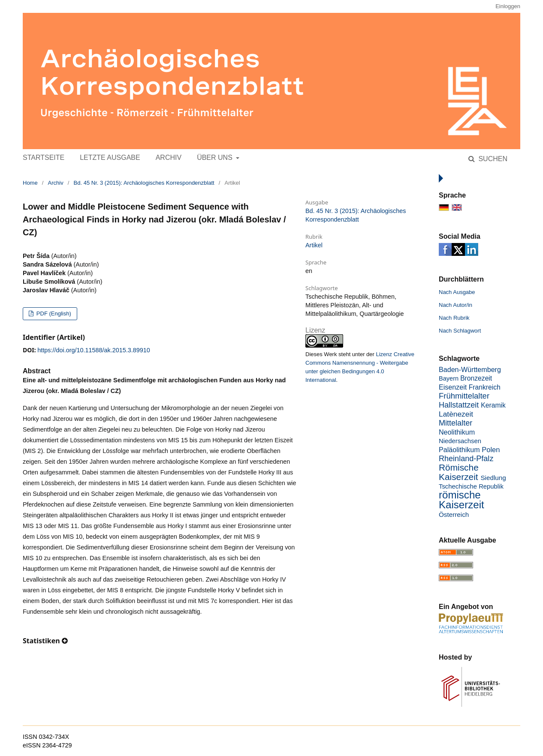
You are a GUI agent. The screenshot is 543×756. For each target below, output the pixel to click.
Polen (491, 450)
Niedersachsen (460, 441)
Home (30, 183)
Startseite (44, 157)
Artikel (314, 245)
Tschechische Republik (471, 486)
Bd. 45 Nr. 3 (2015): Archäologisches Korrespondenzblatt (144, 183)
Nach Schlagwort (460, 331)
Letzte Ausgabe (110, 157)
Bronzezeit (476, 378)
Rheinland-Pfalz (466, 459)
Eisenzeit (453, 387)
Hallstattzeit (459, 405)
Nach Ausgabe (457, 292)
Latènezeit (456, 414)
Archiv (169, 157)
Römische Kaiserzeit (459, 472)
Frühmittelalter (464, 396)
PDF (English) (53, 313)
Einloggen (508, 6)
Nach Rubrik (454, 318)
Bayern (449, 378)
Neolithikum (457, 432)
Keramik (493, 405)
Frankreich (485, 387)
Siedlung (493, 478)
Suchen (492, 159)
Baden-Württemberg (470, 369)
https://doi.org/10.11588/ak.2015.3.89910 (94, 350)
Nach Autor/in (456, 305)
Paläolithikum (459, 450)
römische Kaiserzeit (462, 500)
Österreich (454, 514)
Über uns (216, 157)
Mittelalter (456, 423)
